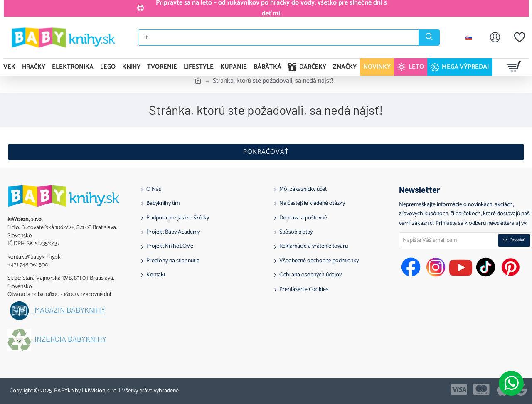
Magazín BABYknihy (70, 310)
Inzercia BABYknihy (70, 339)
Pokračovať (266, 152)
